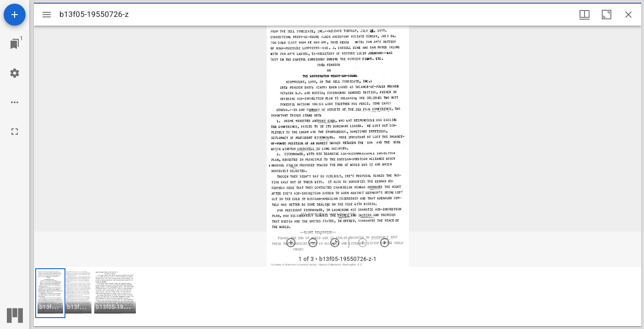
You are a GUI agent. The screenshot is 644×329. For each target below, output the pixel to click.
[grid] (338, 297)
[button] (50, 293)
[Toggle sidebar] (47, 15)
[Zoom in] (291, 243)
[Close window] (628, 15)
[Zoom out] (313, 243)
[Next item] (385, 243)
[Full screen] (15, 132)
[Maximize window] (606, 15)
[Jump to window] (15, 44)
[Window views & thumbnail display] (585, 15)
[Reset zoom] (335, 243)
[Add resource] (15, 15)
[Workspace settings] (15, 73)
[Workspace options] (15, 102)
